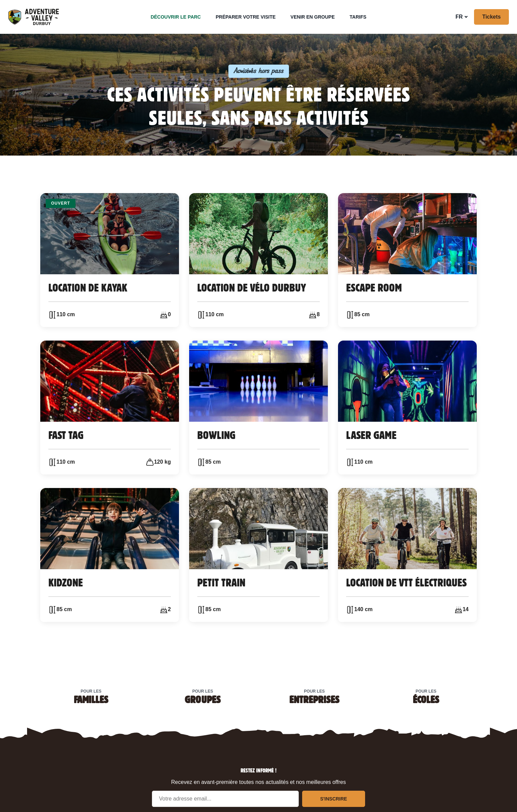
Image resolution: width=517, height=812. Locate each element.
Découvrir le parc (176, 17)
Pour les (91, 696)
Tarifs (358, 17)
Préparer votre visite (245, 17)
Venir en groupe (313, 17)
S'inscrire (334, 799)
